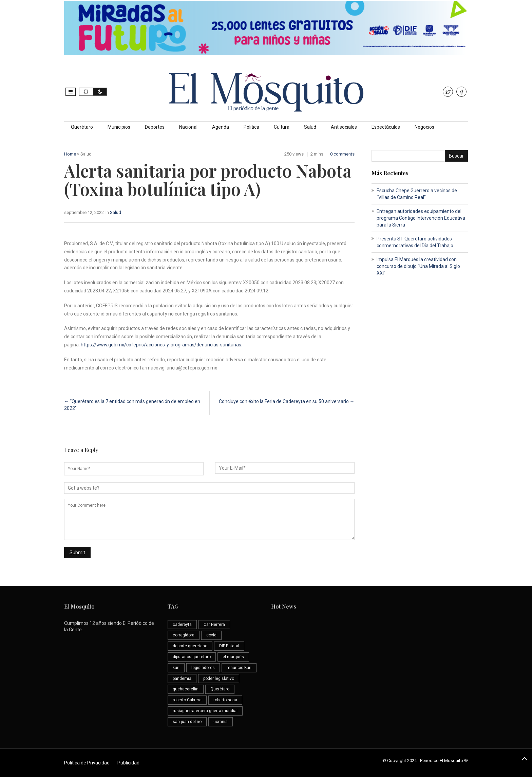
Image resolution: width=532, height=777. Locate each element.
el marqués (233, 657)
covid (211, 635)
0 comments (342, 154)
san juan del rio (187, 722)
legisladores (203, 668)
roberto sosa (225, 700)
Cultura (282, 127)
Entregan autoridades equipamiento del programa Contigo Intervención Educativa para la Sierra (421, 218)
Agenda (221, 127)
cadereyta (182, 625)
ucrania (221, 722)
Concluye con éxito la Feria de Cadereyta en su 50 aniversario (287, 401)
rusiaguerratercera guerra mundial (205, 711)
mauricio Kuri (239, 668)
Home (70, 154)
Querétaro (82, 127)
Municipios (119, 127)
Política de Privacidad (87, 763)
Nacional (188, 127)
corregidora (184, 635)
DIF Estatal (229, 646)
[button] (71, 92)
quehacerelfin (186, 689)
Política (251, 127)
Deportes (155, 127)
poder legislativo (219, 679)
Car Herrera (214, 625)
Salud (310, 127)
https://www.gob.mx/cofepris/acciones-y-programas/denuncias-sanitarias (161, 345)
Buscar (456, 156)
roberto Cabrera (187, 700)
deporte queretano (190, 646)
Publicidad (128, 763)
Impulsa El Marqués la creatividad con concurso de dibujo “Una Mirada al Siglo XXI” (418, 266)
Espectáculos (386, 127)
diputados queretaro (192, 657)
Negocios (424, 127)
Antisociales (344, 127)
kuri (176, 668)
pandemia (182, 679)
